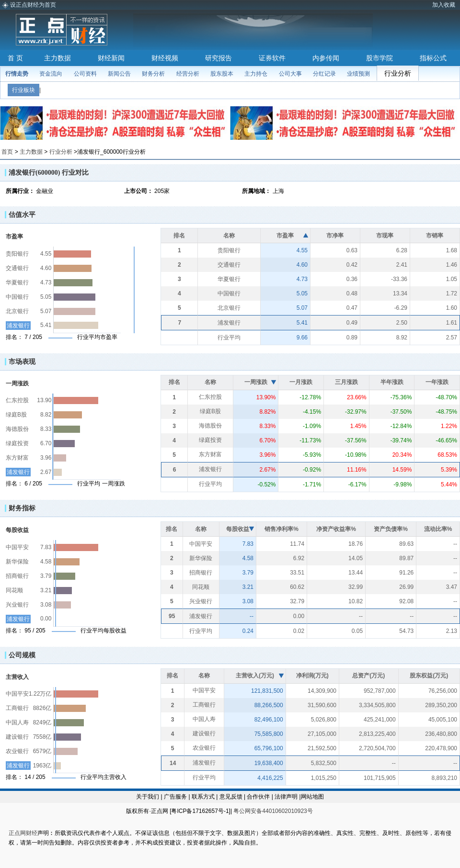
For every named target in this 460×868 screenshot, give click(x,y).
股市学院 (379, 58)
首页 (7, 152)
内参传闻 (326, 58)
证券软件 (272, 58)
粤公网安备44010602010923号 (273, 811)
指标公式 (433, 58)
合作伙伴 (258, 797)
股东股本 (222, 74)
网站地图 (312, 797)
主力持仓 (256, 74)
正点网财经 (23, 833)
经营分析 (188, 74)
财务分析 (153, 74)
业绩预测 (358, 74)
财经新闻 (111, 58)
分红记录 (324, 74)
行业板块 (23, 90)
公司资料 (85, 74)
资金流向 (51, 74)
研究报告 (218, 58)
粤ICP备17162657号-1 (200, 811)
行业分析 (398, 73)
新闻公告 (119, 74)
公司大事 (290, 74)
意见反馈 (231, 797)
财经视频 (165, 58)
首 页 (15, 58)
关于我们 (148, 797)
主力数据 (57, 58)
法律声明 (286, 797)
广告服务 (175, 797)
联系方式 (203, 797)
